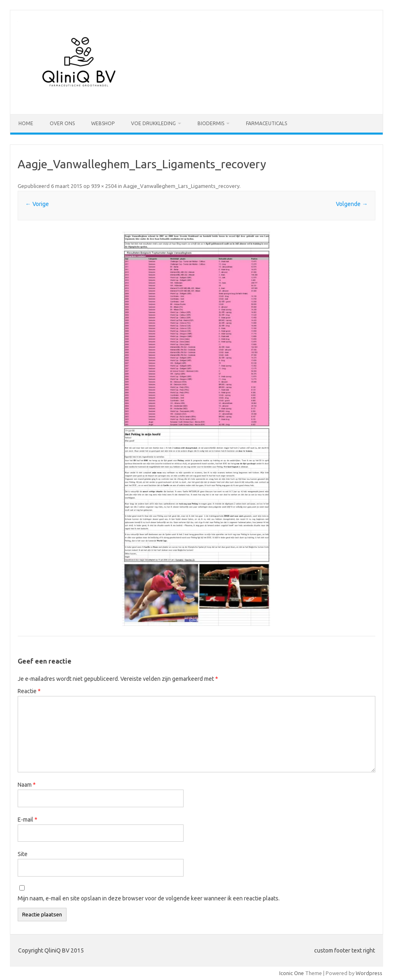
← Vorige (37, 204)
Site (23, 854)
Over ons (62, 123)
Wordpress (369, 973)
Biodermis (211, 123)
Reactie (29, 691)
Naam (27, 785)
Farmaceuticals (267, 123)
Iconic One (292, 973)
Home (26, 123)
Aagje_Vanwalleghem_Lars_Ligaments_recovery (181, 186)
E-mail (28, 820)
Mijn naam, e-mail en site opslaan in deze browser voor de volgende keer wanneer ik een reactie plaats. (149, 898)
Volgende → (352, 204)
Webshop (103, 123)
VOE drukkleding (153, 123)
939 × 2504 (104, 186)
